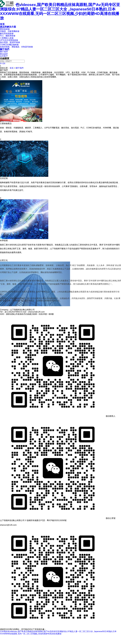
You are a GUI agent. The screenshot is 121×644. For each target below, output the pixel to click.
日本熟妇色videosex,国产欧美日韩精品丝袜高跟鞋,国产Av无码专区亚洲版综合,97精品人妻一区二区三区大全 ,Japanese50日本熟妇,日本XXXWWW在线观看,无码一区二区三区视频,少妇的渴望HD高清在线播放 (60, 11)
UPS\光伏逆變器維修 (9, 40)
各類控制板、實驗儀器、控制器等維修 (16, 47)
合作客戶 (4, 56)
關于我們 (5, 49)
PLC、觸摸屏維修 (8, 36)
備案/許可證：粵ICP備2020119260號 (51, 520)
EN (4, 64)
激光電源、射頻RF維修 (10, 42)
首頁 (12, 68)
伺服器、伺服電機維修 (10, 31)
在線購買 (5, 58)
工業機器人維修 (7, 38)
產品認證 (4, 54)
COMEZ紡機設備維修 (9, 45)
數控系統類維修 (7, 34)
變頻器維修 (5, 29)
